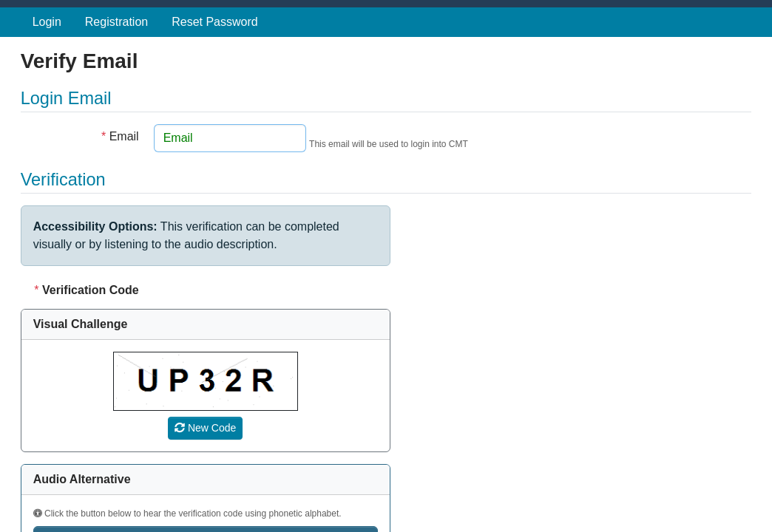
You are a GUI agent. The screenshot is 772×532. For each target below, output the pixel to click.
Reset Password (215, 22)
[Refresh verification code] (205, 428)
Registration (116, 22)
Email (120, 136)
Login (47, 22)
